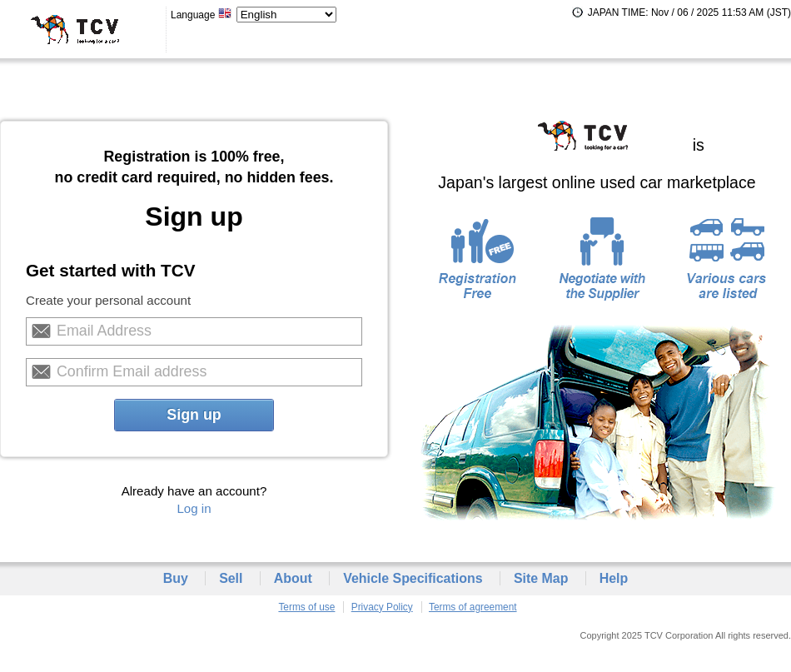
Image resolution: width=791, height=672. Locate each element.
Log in (194, 508)
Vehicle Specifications (413, 578)
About (293, 578)
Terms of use (306, 607)
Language (201, 15)
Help (614, 578)
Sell (231, 578)
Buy (176, 578)
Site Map (541, 578)
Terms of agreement (473, 607)
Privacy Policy (382, 607)
